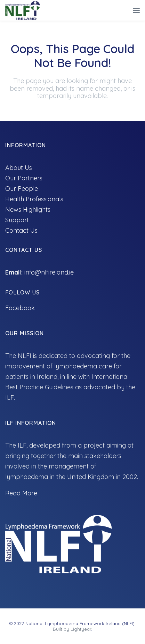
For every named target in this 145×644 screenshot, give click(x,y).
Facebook (20, 308)
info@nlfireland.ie (49, 272)
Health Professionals (34, 199)
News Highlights (28, 209)
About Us (19, 168)
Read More (21, 493)
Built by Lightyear (72, 629)
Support (17, 220)
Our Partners (24, 178)
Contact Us (21, 230)
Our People (22, 189)
